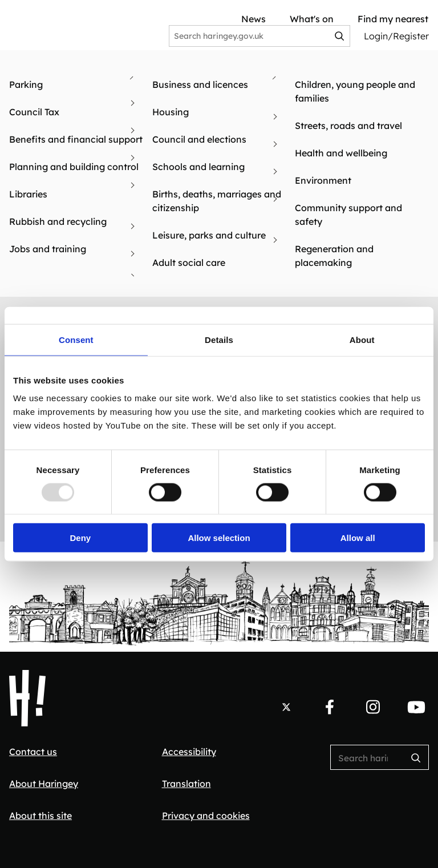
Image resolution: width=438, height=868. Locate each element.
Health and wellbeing (341, 153)
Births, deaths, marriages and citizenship (217, 201)
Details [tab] (219, 339)
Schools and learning (198, 167)
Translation (186, 784)
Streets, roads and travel (348, 126)
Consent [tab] (76, 339)
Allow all (358, 538)
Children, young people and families (355, 91)
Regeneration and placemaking (334, 256)
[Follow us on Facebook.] (330, 707)
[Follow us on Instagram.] (373, 707)
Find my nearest (393, 19)
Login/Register (396, 36)
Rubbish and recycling (58, 221)
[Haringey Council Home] (27, 698)
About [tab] (362, 339)
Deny (80, 538)
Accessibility (189, 752)
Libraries (28, 194)
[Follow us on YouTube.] (416, 707)
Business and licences (200, 84)
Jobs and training (48, 249)
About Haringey (44, 784)
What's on (312, 19)
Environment (323, 180)
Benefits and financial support (76, 139)
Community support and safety (348, 215)
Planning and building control (74, 167)
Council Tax (34, 112)
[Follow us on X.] (286, 707)
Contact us (33, 752)
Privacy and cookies (206, 815)
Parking (26, 84)
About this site (40, 815)
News (254, 19)
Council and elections (199, 139)
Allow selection (219, 538)
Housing (171, 112)
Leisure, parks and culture (209, 235)
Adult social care (189, 263)
